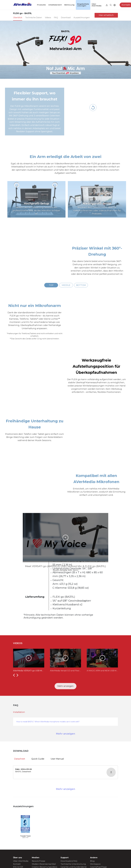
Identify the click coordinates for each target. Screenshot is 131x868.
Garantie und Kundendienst (74, 867)
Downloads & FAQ (69, 861)
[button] (14, 675)
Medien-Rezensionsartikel (44, 864)
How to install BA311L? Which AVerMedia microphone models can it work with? (48, 722)
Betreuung (69, 5)
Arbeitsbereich (55, 5)
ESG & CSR (18, 867)
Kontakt (17, 864)
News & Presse (38, 861)
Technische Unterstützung (73, 864)
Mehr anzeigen (65, 686)
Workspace (95, 864)
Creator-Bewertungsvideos (44, 867)
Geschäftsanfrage (98, 867)
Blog (92, 861)
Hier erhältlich (106, 15)
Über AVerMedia (96, 5)
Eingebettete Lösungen (83, 5)
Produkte (41, 5)
